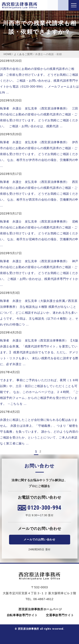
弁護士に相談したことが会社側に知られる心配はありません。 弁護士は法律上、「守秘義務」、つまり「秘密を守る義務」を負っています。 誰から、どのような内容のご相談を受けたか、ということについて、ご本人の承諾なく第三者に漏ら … (39, 432)
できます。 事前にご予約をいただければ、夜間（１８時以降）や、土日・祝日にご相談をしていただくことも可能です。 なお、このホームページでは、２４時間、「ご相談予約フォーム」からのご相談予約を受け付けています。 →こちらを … (39, 392)
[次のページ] (44, 451)
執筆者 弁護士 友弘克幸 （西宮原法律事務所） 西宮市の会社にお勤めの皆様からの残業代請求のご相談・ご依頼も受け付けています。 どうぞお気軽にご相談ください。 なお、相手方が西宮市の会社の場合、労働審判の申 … (39, 194)
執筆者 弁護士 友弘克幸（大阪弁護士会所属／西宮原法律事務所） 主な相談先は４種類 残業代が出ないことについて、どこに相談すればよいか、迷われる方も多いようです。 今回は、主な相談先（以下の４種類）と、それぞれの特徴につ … (39, 313)
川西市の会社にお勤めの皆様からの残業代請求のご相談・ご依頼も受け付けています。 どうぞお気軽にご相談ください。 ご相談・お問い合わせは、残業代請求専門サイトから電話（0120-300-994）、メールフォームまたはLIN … (39, 81)
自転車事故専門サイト (21, 615)
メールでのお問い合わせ (39, 539)
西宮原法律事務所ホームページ (39, 609)
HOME (8, 54)
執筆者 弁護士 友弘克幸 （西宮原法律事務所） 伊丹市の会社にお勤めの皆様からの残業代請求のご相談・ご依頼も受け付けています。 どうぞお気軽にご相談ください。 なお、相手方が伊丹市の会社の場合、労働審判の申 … (39, 154)
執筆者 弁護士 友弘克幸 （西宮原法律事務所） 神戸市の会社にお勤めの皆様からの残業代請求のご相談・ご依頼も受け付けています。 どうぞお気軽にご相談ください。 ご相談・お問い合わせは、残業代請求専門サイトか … (39, 273)
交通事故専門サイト (59, 615)
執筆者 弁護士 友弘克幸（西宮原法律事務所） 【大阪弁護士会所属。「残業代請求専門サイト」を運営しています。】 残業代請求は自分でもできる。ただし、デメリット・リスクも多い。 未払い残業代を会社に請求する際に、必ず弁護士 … (39, 352)
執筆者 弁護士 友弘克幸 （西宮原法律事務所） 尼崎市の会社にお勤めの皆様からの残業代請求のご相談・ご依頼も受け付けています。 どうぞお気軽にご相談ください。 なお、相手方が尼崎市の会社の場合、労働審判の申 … (39, 233)
